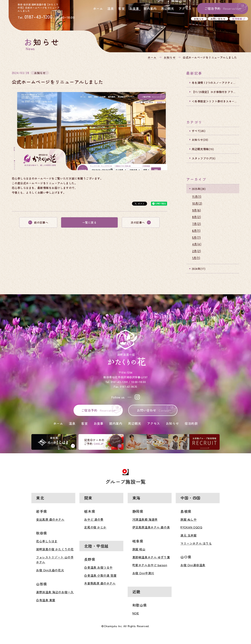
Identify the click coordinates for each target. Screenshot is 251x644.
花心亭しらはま (47, 541)
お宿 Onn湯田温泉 (193, 565)
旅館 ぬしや (188, 519)
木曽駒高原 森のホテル (100, 583)
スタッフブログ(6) (204, 158)
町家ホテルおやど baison (150, 565)
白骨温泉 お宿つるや (98, 567)
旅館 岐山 (139, 549)
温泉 (110, 8)
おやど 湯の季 (94, 519)
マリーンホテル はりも (196, 543)
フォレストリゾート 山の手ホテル (55, 560)
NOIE (136, 613)
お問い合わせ (218, 19)
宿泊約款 (191, 423)
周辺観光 (168, 8)
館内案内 (150, 8)
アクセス (185, 8)
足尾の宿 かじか (95, 527)
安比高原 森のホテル (50, 519)
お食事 (134, 8)
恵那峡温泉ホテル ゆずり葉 (151, 557)
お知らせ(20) (200, 140)
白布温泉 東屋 (46, 600)
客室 (121, 8)
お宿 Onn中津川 (143, 573)
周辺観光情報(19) (203, 149)
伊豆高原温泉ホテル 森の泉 (151, 527)
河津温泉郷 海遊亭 (145, 519)
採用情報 (237, 19)
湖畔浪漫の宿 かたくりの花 (55, 549)
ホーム (98, 8)
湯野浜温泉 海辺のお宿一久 (55, 592)
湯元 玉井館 (188, 535)
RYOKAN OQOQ (191, 527)
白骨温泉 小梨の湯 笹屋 (100, 575)
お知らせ (199, 19)
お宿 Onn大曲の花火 (50, 570)
